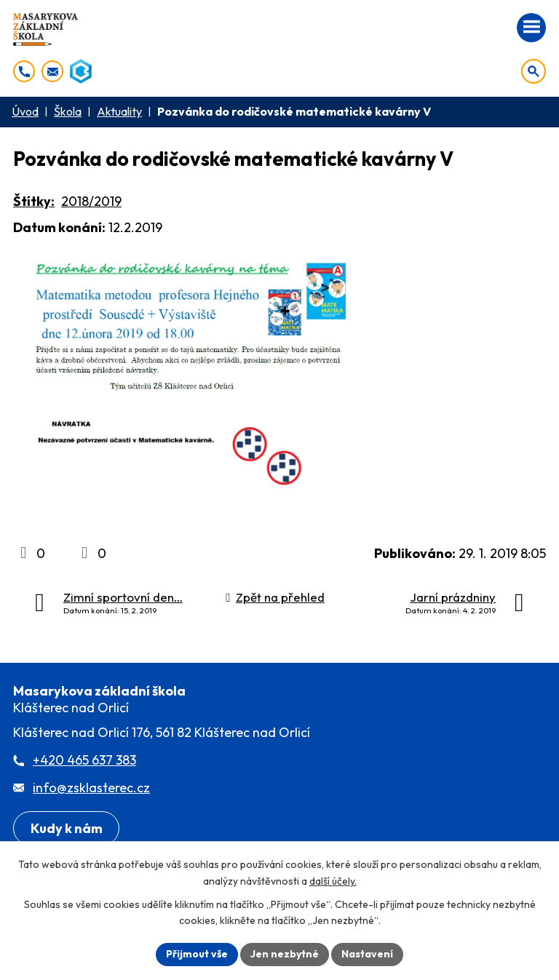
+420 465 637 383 (84, 760)
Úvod (25, 111)
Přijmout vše (197, 954)
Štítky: (34, 201)
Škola (68, 111)
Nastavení (367, 954)
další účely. (333, 881)
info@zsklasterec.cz (91, 788)
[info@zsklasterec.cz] (52, 71)
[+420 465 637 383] (24, 71)
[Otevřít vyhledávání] (534, 71)
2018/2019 (91, 201)
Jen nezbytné (285, 954)
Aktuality (119, 111)
